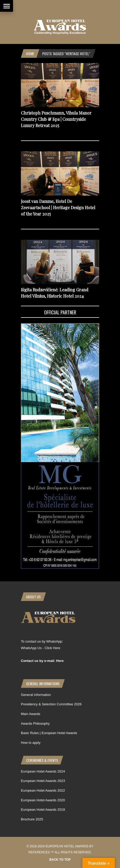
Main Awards (31, 714)
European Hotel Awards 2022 (43, 790)
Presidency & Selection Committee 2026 (51, 704)
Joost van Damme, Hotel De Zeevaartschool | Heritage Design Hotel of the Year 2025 (58, 208)
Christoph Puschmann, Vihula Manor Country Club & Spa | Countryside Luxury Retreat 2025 (56, 119)
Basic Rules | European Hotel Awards (49, 733)
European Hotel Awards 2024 (43, 771)
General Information (36, 695)
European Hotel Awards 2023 (43, 781)
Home (30, 53)
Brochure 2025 (32, 819)
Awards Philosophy (35, 724)
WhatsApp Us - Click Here (41, 648)
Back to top (60, 860)
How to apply (31, 743)
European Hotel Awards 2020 (43, 800)
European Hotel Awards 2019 (43, 810)
